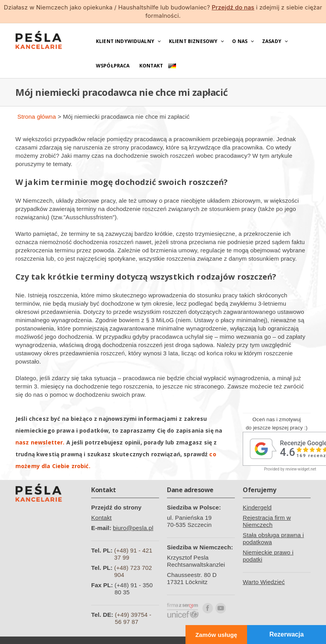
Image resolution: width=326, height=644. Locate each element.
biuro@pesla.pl (133, 528)
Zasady (272, 41)
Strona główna (37, 117)
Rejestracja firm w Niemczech (267, 521)
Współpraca (113, 66)
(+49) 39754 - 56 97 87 (133, 618)
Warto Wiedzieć (264, 582)
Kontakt (151, 66)
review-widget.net (301, 469)
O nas (240, 41)
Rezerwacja (286, 634)
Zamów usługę (216, 635)
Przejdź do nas (233, 7)
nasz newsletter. (40, 442)
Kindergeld (257, 507)
